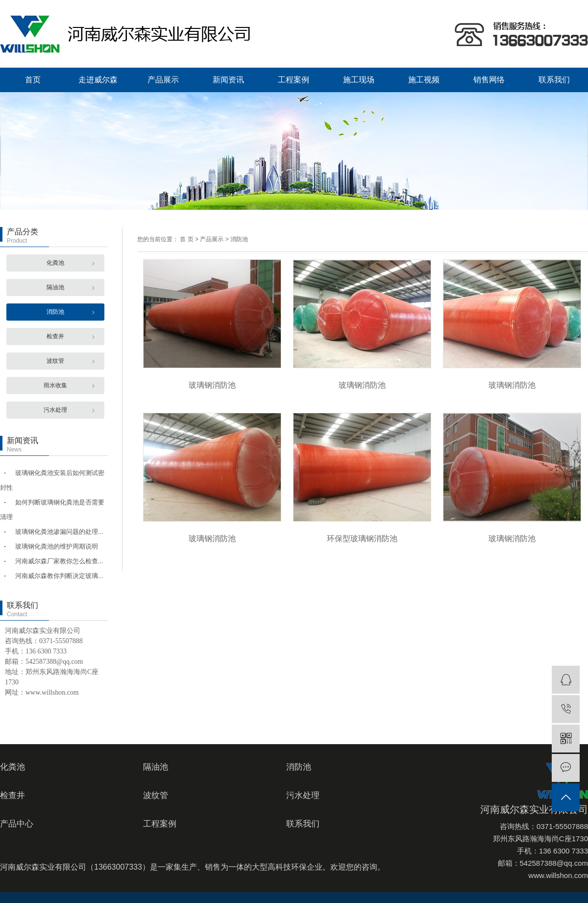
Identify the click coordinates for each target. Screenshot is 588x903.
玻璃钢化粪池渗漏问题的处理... (59, 532)
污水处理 (55, 410)
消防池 (55, 312)
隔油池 (55, 287)
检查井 (55, 336)
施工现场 (359, 80)
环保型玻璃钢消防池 (362, 539)
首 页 (186, 239)
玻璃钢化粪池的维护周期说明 (57, 546)
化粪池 (55, 263)
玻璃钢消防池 (212, 385)
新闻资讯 (228, 80)
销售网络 (489, 80)
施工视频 (424, 80)
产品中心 (17, 824)
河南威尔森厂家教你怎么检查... (59, 561)
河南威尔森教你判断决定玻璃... (59, 576)
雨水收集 (55, 385)
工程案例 (294, 80)
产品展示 (163, 80)
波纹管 (55, 361)
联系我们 (554, 80)
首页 (33, 80)
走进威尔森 (98, 80)
